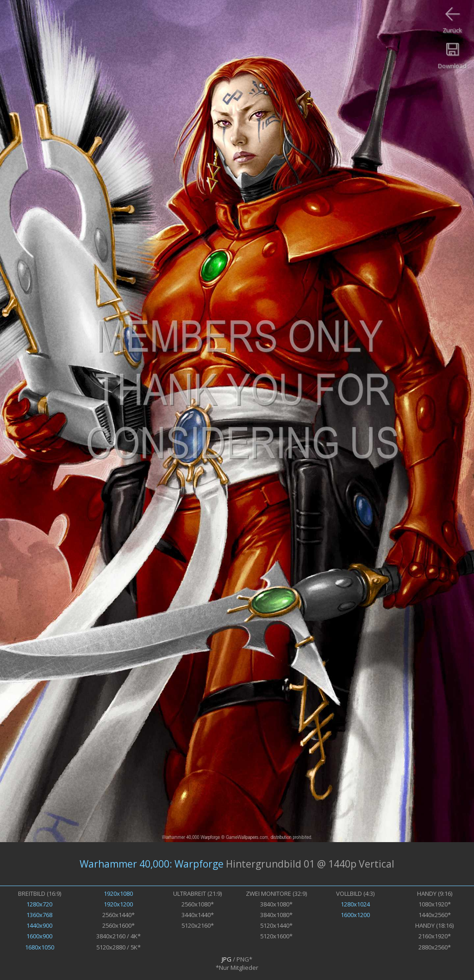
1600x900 (39, 936)
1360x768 (39, 915)
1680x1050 (40, 947)
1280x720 (39, 904)
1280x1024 (355, 904)
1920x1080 (118, 893)
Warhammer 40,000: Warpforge (152, 864)
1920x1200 (118, 904)
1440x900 (39, 925)
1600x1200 (355, 915)
